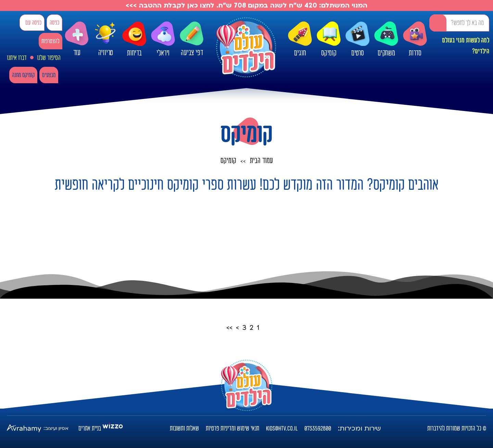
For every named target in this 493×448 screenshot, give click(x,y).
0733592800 (318, 428)
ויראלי (163, 39)
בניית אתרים (90, 428)
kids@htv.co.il (282, 428)
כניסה (54, 23)
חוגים (300, 39)
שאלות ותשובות (184, 428)
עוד (77, 39)
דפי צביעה (192, 39)
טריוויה (105, 38)
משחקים (386, 39)
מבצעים (49, 75)
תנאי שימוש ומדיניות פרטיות (232, 428)
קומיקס (329, 39)
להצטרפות (50, 41)
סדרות (415, 39)
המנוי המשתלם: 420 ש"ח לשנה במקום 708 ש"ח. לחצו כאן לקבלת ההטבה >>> (246, 5)
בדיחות (134, 39)
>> (229, 328)
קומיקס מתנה (23, 75)
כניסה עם (33, 23)
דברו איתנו (17, 58)
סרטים (357, 39)
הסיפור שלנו (49, 58)
